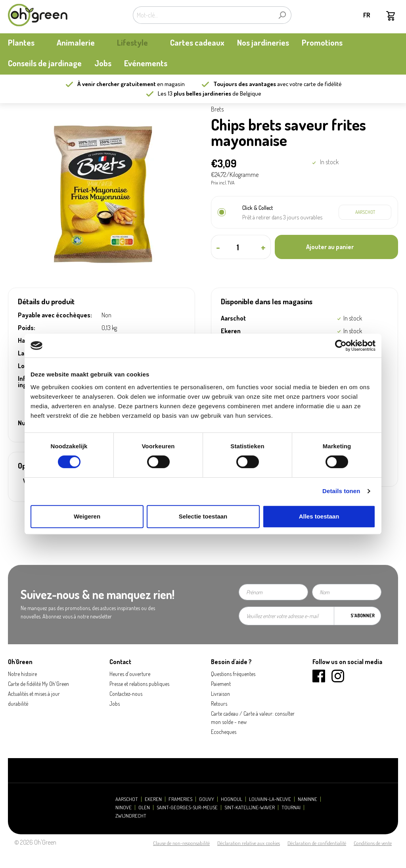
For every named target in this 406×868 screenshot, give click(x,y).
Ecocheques (224, 732)
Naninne (307, 799)
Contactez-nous (126, 694)
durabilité (18, 704)
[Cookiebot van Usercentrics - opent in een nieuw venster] (341, 346)
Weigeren (87, 516)
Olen (144, 808)
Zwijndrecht (131, 816)
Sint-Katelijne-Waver (250, 808)
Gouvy (207, 799)
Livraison (220, 694)
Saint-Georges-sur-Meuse (187, 808)
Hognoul (232, 799)
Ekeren (153, 799)
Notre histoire (22, 674)
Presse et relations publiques (139, 684)
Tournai (291, 808)
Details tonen (341, 491)
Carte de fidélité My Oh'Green (38, 684)
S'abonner (363, 615)
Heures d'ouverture (130, 674)
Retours (219, 704)
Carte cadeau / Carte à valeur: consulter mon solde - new (253, 718)
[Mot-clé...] (203, 15)
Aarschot (127, 799)
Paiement (221, 684)
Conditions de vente (373, 843)
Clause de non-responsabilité (181, 843)
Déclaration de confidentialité (317, 843)
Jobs (115, 704)
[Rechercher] (282, 15)
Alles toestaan (319, 516)
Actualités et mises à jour (34, 694)
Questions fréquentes (233, 674)
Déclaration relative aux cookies (249, 843)
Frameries (180, 799)
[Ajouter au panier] (336, 247)
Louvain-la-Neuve (270, 799)
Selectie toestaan (203, 516)
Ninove (124, 808)
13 (199, 93)
